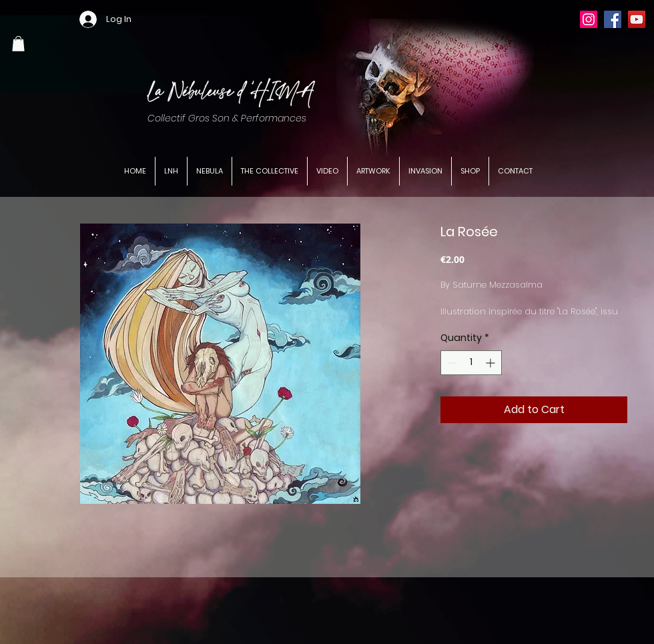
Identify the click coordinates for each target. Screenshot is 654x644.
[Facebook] (613, 19)
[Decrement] (451, 363)
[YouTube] (637, 19)
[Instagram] (589, 19)
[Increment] (492, 363)
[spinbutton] (471, 363)
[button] (18, 44)
